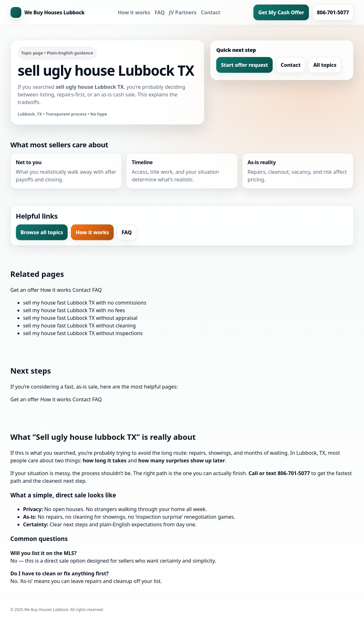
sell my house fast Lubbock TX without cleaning (80, 326)
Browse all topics (42, 232)
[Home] (48, 12)
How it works (134, 12)
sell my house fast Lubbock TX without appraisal (80, 318)
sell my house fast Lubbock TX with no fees (74, 310)
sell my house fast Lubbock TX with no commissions (85, 303)
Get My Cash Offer (281, 12)
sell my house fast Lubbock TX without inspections (83, 333)
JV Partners (183, 12)
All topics (325, 65)
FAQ (159, 12)
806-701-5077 (333, 12)
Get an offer (25, 290)
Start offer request (244, 65)
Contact (211, 12)
